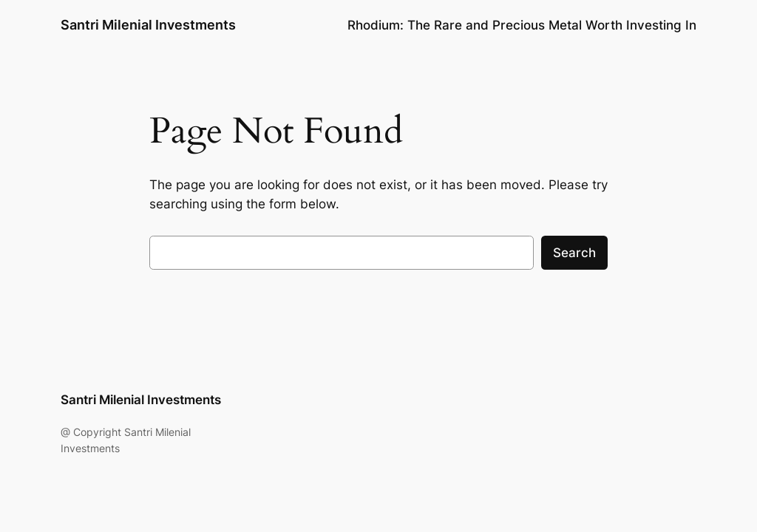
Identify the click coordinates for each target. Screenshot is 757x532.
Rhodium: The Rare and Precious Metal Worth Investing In (522, 25)
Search (574, 253)
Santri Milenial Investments (148, 25)
